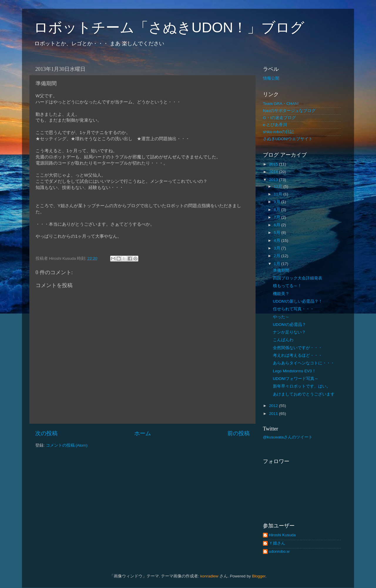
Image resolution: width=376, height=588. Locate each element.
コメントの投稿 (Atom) (67, 445)
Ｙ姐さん (277, 543)
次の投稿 (46, 433)
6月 (277, 225)
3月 (277, 248)
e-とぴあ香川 (275, 125)
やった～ (281, 317)
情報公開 (271, 78)
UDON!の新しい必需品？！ (298, 301)
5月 (277, 233)
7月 (277, 217)
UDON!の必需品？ (290, 325)
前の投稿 (239, 433)
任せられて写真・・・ (293, 309)
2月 (277, 256)
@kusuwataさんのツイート (288, 437)
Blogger (259, 576)
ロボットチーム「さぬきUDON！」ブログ (169, 27)
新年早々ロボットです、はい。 (302, 386)
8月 (277, 210)
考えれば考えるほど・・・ (298, 355)
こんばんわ (283, 340)
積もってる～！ (287, 286)
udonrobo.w (279, 551)
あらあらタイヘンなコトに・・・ (304, 363)
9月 (277, 202)
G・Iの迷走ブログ (279, 118)
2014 (274, 172)
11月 (279, 194)
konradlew (209, 576)
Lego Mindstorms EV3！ (294, 371)
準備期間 (281, 270)
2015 (274, 164)
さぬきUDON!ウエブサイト (288, 139)
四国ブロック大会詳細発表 (298, 278)
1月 (277, 264)
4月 (277, 241)
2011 (274, 414)
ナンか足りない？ (289, 332)
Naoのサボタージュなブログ (289, 111)
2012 (274, 406)
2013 (274, 180)
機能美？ (281, 294)
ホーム (143, 433)
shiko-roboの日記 (278, 132)
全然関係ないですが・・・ (298, 348)
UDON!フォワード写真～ (296, 379)
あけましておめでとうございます (304, 394)
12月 (279, 186)
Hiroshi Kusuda (282, 535)
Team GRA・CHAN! (281, 104)
